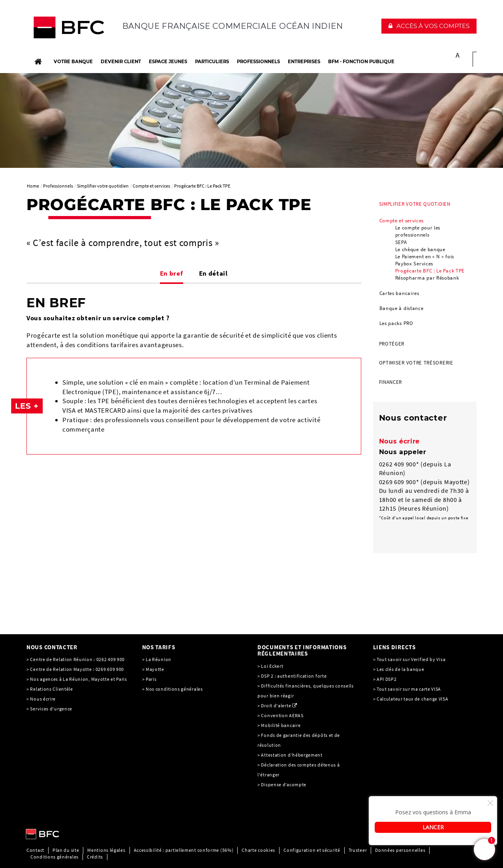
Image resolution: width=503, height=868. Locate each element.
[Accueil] (38, 62)
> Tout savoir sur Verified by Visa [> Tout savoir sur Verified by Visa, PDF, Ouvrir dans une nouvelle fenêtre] (409, 659)
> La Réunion (157, 659)
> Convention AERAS (281, 715)
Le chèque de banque (420, 249)
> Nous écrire (41, 699)
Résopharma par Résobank (427, 278)
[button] (429, 26)
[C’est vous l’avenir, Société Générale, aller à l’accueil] (78, 29)
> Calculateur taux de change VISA (411, 699)
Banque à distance (402, 308)
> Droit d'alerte (274, 705)
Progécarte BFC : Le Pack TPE (430, 271)
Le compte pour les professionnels (418, 231)
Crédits (95, 857)
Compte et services (402, 221)
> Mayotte (153, 669)
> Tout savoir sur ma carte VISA (407, 689)
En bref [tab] (172, 273)
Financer (391, 382)
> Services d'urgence (49, 709)
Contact (35, 850)
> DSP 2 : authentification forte (292, 676)
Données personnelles (400, 850)
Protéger (392, 344)
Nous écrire (400, 441)
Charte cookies (258, 850)
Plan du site (66, 850)
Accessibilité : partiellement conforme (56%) (184, 850)
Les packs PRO (396, 323)
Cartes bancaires (399, 293)
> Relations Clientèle (50, 689)
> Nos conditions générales (173, 689)
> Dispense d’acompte (282, 784)
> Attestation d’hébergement (291, 755)
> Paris (149, 679)
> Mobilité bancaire (280, 725)
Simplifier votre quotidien (415, 204)
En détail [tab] (213, 273)
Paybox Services (414, 264)
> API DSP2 (385, 679)
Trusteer (358, 850)
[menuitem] (425, 265)
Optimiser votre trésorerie (416, 363)
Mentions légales (106, 850)
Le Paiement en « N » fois (425, 256)
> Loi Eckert (270, 666)
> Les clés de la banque (399, 669)
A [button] (458, 55)
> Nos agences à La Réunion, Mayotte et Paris (77, 679)
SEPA (401, 242)
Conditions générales (54, 857)
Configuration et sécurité (312, 850)
